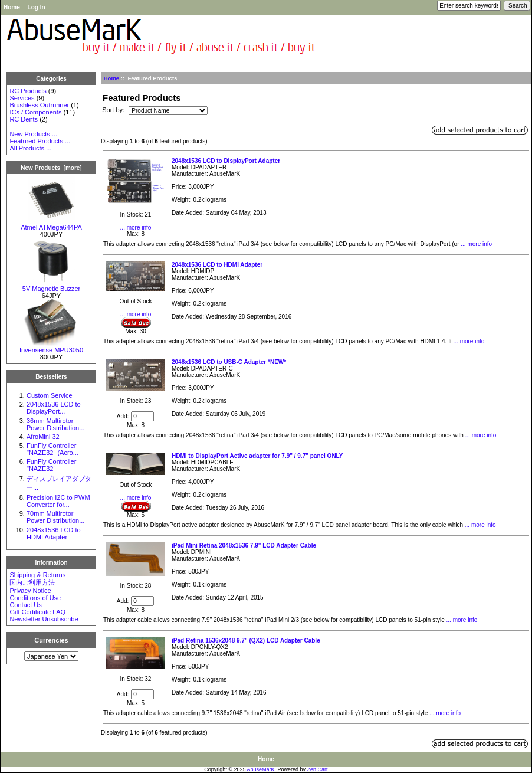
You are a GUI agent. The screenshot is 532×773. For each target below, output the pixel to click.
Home (12, 7)
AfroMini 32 (43, 437)
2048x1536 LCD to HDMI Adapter (54, 533)
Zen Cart (318, 769)
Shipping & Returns (37, 575)
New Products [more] (51, 168)
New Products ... (33, 134)
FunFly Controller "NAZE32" (51, 465)
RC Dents (24, 119)
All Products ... (30, 148)
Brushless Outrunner (39, 105)
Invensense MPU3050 (51, 347)
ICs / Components (35, 112)
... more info (136, 227)
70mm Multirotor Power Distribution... (55, 517)
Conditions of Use (35, 598)
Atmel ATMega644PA (51, 224)
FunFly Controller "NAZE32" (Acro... (52, 449)
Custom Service (50, 395)
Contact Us (25, 605)
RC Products (28, 91)
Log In (37, 7)
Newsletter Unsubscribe (44, 619)
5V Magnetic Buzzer (51, 286)
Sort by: (114, 110)
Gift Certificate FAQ (37, 612)
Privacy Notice (30, 591)
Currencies (51, 640)
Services (22, 98)
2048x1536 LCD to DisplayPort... (54, 408)
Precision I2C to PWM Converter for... (58, 501)
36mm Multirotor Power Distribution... (55, 424)
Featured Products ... (40, 141)
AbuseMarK (261, 769)
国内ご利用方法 (32, 582)
